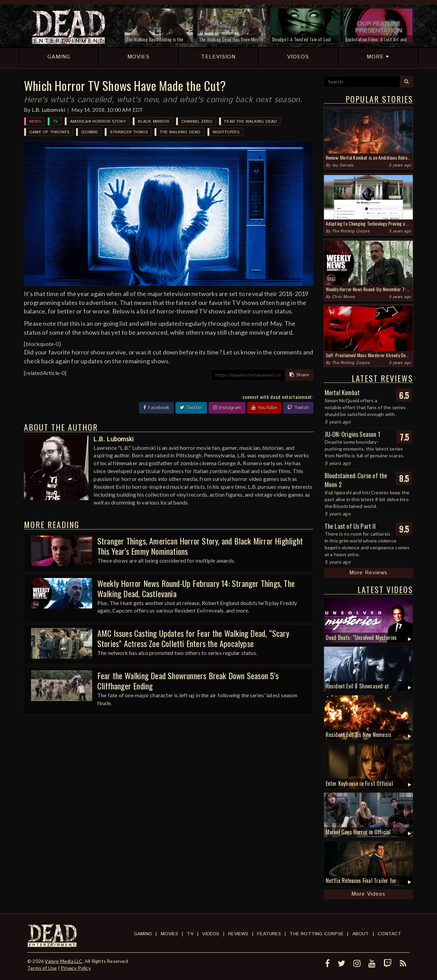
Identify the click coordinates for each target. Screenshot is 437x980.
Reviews (238, 934)
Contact (389, 934)
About (361, 934)
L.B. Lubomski (49, 110)
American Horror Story (98, 122)
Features (269, 934)
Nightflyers (226, 132)
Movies (170, 934)
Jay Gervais (343, 165)
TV (55, 122)
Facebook (156, 408)
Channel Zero (197, 122)
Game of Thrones (49, 132)
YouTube (264, 408)
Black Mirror (153, 122)
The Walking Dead (180, 132)
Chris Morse (343, 297)
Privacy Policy (76, 968)
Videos (211, 934)
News (35, 122)
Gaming (143, 934)
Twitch (298, 408)
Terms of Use (42, 968)
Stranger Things (129, 132)
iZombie (90, 132)
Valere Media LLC (64, 961)
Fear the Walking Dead (251, 122)
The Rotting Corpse (351, 231)
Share (299, 375)
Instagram (227, 408)
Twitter (191, 408)
